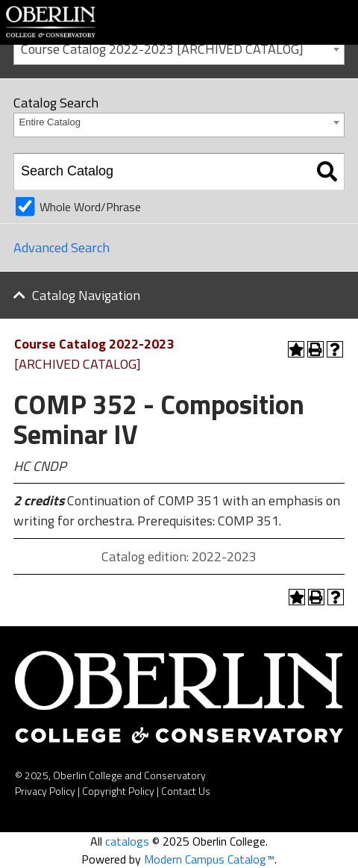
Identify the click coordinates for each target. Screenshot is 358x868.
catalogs (127, 841)
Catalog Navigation (86, 295)
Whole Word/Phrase (90, 207)
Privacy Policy (45, 791)
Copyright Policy (118, 791)
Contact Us (186, 791)
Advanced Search (62, 247)
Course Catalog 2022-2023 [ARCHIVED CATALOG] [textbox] (162, 49)
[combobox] (179, 48)
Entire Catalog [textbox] (50, 122)
